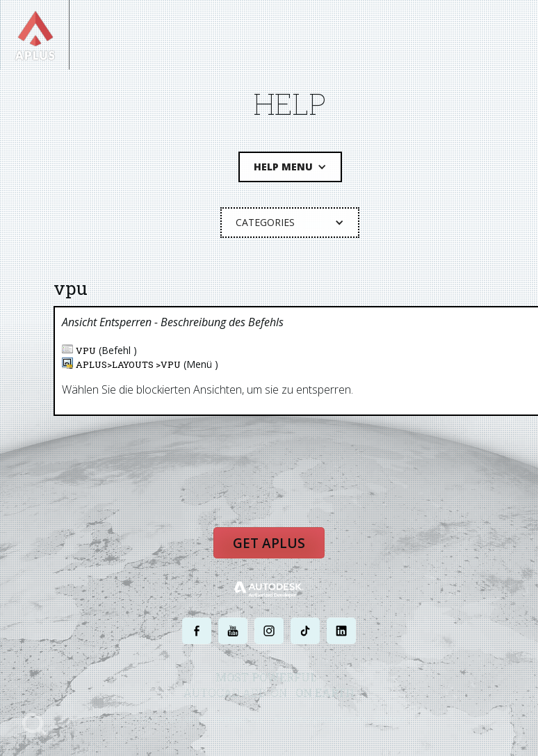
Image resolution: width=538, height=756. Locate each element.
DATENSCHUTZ (240, 719)
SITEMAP (391, 719)
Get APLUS (269, 543)
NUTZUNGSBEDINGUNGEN (322, 719)
